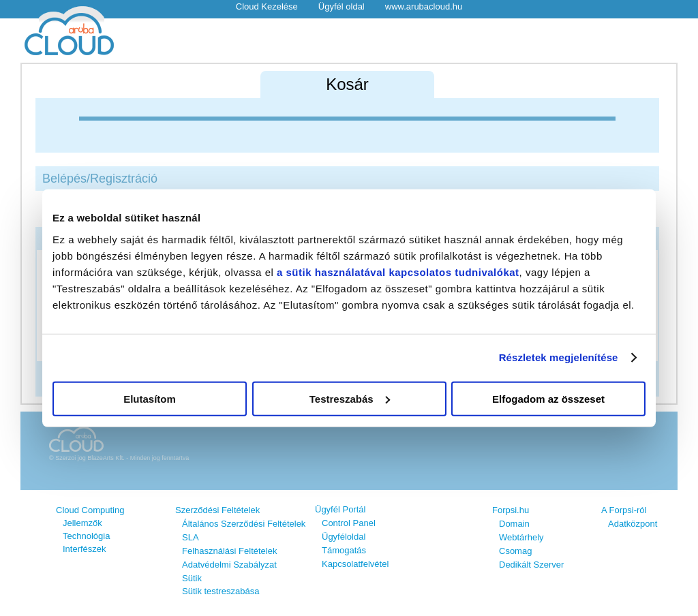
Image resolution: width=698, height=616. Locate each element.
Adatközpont (633, 524)
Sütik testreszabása (221, 591)
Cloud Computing (90, 510)
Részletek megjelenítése (559, 357)
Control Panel (349, 523)
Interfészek (85, 549)
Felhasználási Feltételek (229, 551)
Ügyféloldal (344, 537)
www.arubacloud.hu (424, 6)
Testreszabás (350, 398)
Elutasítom (150, 398)
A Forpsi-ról (624, 510)
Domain (514, 524)
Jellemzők (82, 523)
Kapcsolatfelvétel (355, 564)
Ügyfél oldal (342, 6)
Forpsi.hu (511, 510)
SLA (191, 537)
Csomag (515, 551)
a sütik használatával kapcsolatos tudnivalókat (398, 272)
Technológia (86, 536)
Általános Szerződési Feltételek (244, 524)
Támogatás (344, 550)
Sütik (192, 578)
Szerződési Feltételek (217, 510)
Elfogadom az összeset (548, 398)
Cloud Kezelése (267, 6)
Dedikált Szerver (531, 565)
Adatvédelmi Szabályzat (229, 565)
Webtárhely (521, 537)
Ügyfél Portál (340, 509)
